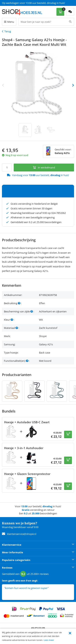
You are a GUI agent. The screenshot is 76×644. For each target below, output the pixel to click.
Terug (8, 31)
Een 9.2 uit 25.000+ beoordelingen (21, 3)
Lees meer (49, 640)
